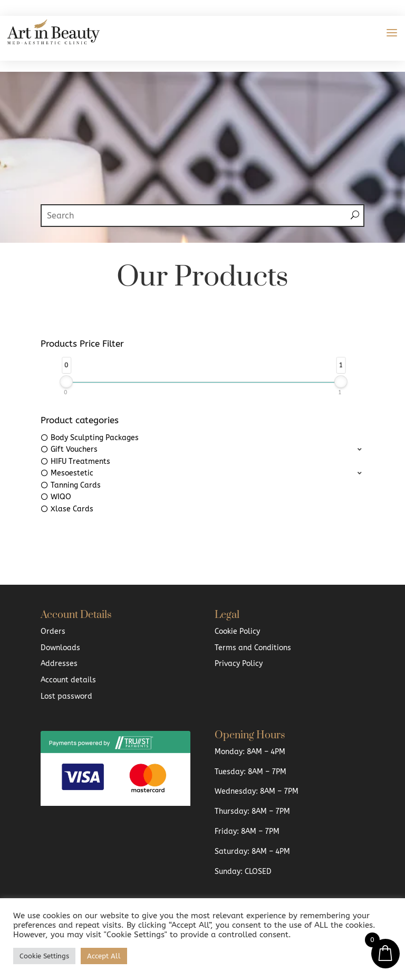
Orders (53, 631)
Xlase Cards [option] (72, 509)
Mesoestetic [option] (72, 473)
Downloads (60, 648)
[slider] (67, 382)
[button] (202, 450)
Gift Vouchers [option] (74, 449)
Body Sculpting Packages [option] (95, 438)
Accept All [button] (104, 956)
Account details (68, 680)
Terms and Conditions (253, 648)
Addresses (59, 664)
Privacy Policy (239, 664)
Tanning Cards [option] (76, 485)
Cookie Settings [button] (44, 956)
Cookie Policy (237, 631)
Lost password (66, 696)
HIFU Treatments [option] (80, 462)
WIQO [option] (61, 497)
